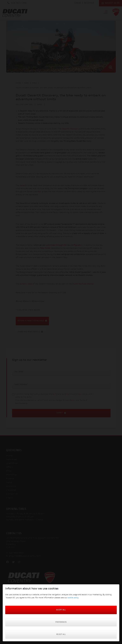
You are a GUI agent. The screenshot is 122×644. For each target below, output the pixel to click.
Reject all (61, 635)
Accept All (61, 610)
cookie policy (73, 598)
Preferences (61, 622)
